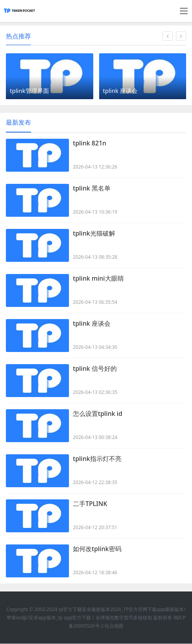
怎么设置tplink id (98, 414)
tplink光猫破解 (94, 234)
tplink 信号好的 (95, 369)
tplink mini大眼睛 (98, 279)
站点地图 (114, 626)
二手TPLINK (90, 504)
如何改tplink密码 (97, 549)
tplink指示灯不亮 (97, 459)
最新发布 (18, 123)
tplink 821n (90, 143)
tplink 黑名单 (92, 189)
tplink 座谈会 (92, 324)
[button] (168, 36)
